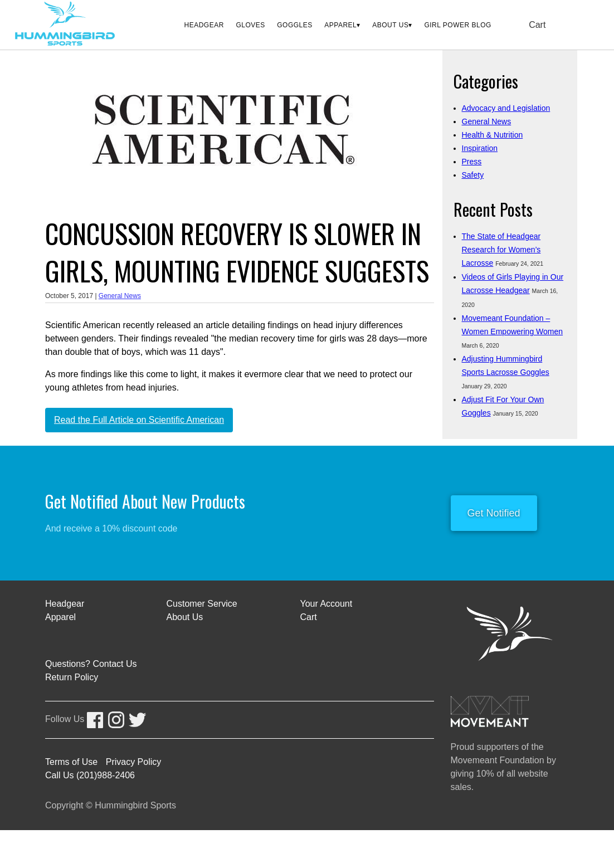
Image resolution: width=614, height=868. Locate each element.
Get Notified (494, 513)
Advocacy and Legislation (506, 108)
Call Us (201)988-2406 (90, 775)
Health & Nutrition (493, 135)
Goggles (295, 25)
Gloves (250, 25)
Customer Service (202, 604)
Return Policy (72, 677)
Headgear (204, 25)
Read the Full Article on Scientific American (139, 420)
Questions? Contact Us (91, 664)
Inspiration (480, 148)
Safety (473, 175)
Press (472, 162)
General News (120, 296)
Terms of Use (71, 762)
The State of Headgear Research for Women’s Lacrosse (501, 250)
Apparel (340, 25)
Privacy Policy (134, 762)
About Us (390, 25)
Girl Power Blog (457, 25)
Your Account (327, 604)
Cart (537, 25)
